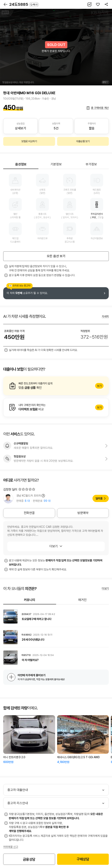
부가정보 (91, 164)
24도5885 (24, 4)
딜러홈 (99, 498)
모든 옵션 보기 (56, 256)
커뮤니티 (30, 600)
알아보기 (56, 386)
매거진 (82, 600)
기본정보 (56, 164)
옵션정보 (21, 164)
